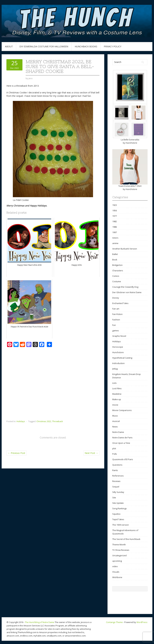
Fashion (116, 320)
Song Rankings (120, 508)
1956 (115, 210)
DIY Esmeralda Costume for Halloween (44, 46)
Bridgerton (117, 265)
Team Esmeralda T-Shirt (130, 186)
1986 (115, 227)
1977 (115, 216)
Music (115, 416)
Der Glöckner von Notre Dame (127, 292)
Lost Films (117, 388)
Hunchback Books (86, 46)
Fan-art (116, 309)
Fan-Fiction (117, 314)
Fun (114, 325)
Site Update (118, 503)
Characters (118, 270)
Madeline (117, 394)
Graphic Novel (119, 336)
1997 (115, 232)
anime (115, 243)
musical (116, 421)
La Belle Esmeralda (130, 140)
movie (115, 405)
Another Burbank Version (125, 249)
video (115, 566)
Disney (116, 298)
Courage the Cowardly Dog (125, 287)
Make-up (117, 399)
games (116, 331)
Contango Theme (114, 622)
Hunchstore (131, 143)
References (118, 476)
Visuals (116, 572)
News (115, 427)
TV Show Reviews (121, 550)
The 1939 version (121, 525)
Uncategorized (119, 555)
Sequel (116, 487)
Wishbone (117, 577)
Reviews (116, 481)
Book (115, 260)
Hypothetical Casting (122, 358)
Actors (115, 238)
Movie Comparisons (122, 410)
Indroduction (118, 363)
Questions (117, 465)
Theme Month (119, 545)
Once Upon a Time (121, 443)
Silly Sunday (118, 492)
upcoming (117, 561)
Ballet (115, 254)
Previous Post (17, 453)
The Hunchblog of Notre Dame (40, 622)
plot (114, 448)
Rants (115, 470)
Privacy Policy (113, 46)
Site (114, 498)
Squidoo (116, 514)
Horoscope (118, 347)
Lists (114, 383)
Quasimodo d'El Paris (123, 459)
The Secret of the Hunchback (126, 539)
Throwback (58, 421)
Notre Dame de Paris (122, 438)
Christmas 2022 (44, 421)
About (9, 46)
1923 (115, 205)
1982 (115, 221)
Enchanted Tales (120, 303)
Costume (117, 281)
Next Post (91, 453)
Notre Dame (118, 432)
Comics (116, 276)
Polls (115, 454)
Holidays (21, 421)
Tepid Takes (118, 519)
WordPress (142, 622)
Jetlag (115, 369)
